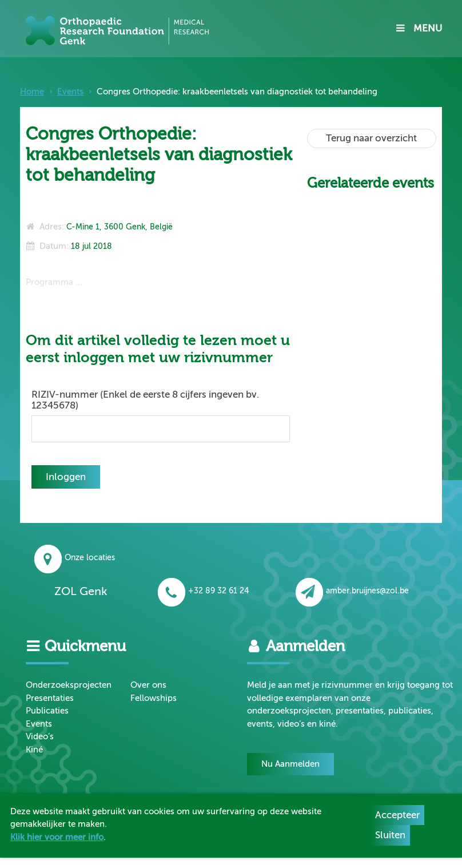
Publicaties (47, 711)
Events (70, 92)
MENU (419, 28)
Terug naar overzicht (371, 138)
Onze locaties (75, 558)
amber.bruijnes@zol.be (352, 591)
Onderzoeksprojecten (69, 685)
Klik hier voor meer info (57, 837)
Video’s (40, 736)
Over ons (148, 685)
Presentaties (50, 698)
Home (32, 92)
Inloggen (66, 477)
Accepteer (397, 815)
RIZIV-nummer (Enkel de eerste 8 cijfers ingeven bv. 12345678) (145, 400)
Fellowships (154, 698)
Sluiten (390, 835)
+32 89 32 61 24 (203, 591)
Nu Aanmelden (290, 764)
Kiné (34, 750)
